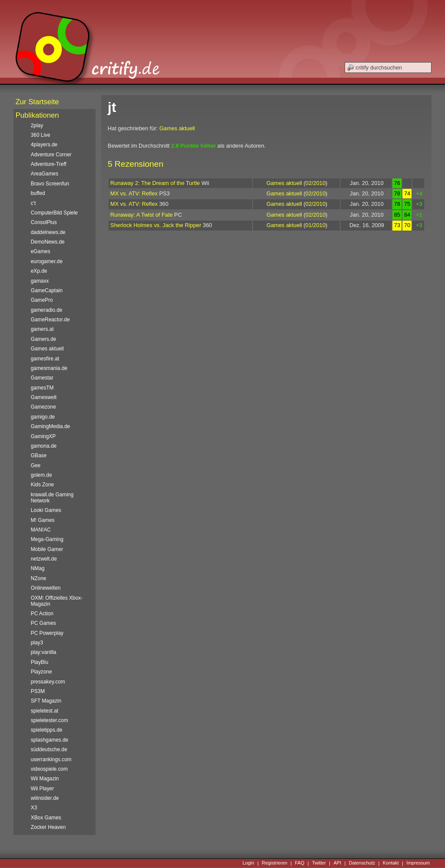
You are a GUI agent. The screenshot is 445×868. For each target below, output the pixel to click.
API (338, 863)
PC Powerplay (47, 633)
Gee (36, 465)
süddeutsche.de (49, 749)
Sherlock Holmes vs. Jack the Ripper (156, 225)
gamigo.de (43, 417)
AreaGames (45, 174)
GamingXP (43, 436)
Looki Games (46, 510)
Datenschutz (362, 863)
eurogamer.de (47, 261)
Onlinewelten (46, 588)
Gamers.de (44, 339)
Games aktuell (177, 128)
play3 (37, 643)
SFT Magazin (46, 701)
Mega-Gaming (47, 539)
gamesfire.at (45, 359)
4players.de (44, 145)
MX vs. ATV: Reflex (134, 193)
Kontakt (391, 863)
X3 (34, 808)
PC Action (42, 614)
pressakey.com (48, 682)
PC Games (43, 623)
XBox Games (46, 818)
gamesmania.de (49, 368)
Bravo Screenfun (50, 184)
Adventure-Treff (49, 164)
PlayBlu (40, 662)
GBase (39, 455)
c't (33, 203)
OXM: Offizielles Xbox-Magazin (57, 601)
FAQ (300, 863)
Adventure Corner (51, 155)
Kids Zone (42, 485)
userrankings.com (51, 759)
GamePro (42, 300)
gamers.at (42, 329)
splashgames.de (50, 740)
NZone (39, 578)
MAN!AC (41, 530)
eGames (41, 251)
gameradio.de (47, 310)
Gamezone (43, 407)
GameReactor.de (50, 320)
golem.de (42, 475)
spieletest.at (45, 711)
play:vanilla (44, 652)
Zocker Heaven (48, 827)
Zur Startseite (37, 102)
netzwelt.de (44, 559)
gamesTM (42, 388)
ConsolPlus (44, 222)
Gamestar (42, 378)
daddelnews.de (48, 232)
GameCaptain (47, 290)
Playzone (42, 672)
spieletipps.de (47, 730)
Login (248, 863)
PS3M (38, 691)
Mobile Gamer (47, 549)
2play (37, 125)
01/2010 (315, 225)
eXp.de (39, 271)
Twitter (319, 863)
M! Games (43, 520)
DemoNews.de (48, 242)
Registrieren (274, 863)
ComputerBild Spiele (54, 213)
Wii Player (42, 789)
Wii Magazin (45, 779)
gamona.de (44, 446)
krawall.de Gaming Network (52, 498)
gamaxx (40, 281)
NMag (38, 568)
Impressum (418, 863)
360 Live (41, 135)
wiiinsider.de (45, 798)
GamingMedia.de (50, 426)
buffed (38, 193)
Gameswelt (44, 397)
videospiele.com (49, 769)
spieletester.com (50, 720)
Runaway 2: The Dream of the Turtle (155, 183)
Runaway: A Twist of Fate (141, 215)
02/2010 (315, 183)
